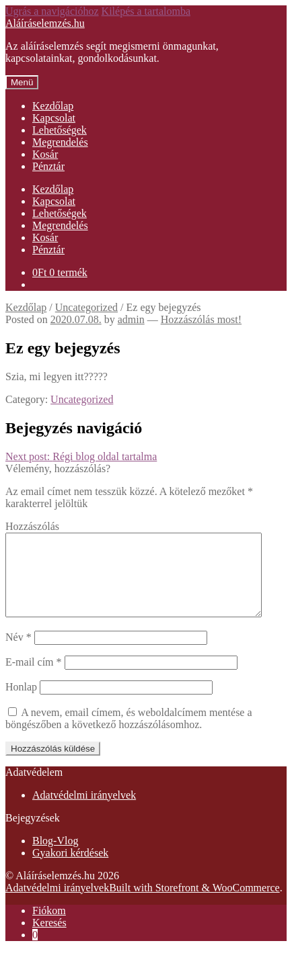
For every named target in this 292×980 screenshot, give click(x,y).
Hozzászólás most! (201, 319)
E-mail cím (34, 678)
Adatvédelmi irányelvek (84, 811)
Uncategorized (86, 307)
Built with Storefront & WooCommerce (194, 904)
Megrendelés (60, 142)
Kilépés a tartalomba (146, 11)
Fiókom (49, 927)
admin (131, 319)
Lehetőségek (60, 130)
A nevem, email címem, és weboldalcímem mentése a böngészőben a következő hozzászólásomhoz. (129, 734)
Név (19, 653)
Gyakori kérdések (70, 869)
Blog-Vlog (55, 857)
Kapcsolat (54, 118)
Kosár (45, 154)
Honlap (21, 703)
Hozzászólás (32, 526)
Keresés (49, 939)
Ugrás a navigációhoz (52, 11)
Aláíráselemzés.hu (45, 23)
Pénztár (48, 166)
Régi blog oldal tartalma (81, 456)
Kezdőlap (53, 106)
